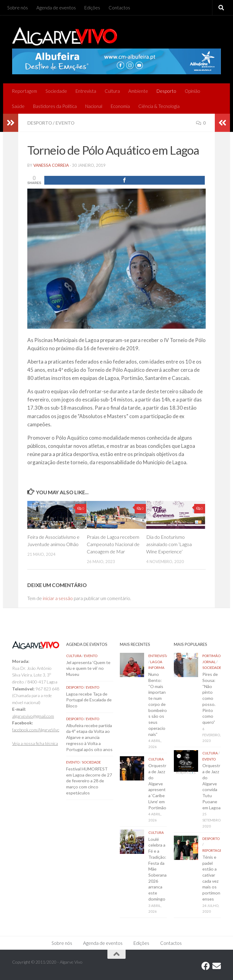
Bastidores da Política (55, 106)
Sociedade (56, 91)
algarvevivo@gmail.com (33, 716)
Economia (120, 106)
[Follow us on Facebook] (206, 966)
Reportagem (24, 91)
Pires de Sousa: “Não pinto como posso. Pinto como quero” (210, 698)
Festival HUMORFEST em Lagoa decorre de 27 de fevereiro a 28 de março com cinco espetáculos (89, 781)
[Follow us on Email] (217, 966)
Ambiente (138, 91)
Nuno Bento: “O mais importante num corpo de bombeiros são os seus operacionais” (158, 704)
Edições (92, 8)
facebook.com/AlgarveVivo (36, 730)
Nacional (94, 106)
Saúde (18, 106)
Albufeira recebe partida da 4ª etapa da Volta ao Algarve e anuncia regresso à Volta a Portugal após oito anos (89, 737)
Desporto (166, 91)
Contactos (119, 8)
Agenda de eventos (56, 8)
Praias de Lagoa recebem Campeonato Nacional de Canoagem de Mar (113, 544)
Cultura (112, 91)
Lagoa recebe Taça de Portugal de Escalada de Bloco (89, 700)
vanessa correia (51, 165)
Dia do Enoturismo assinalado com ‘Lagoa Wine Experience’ (169, 544)
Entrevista (86, 91)
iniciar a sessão (58, 598)
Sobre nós (18, 8)
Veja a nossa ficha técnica (35, 743)
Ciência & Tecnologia (159, 106)
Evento (65, 123)
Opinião (192, 91)
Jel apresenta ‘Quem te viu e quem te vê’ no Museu (88, 668)
